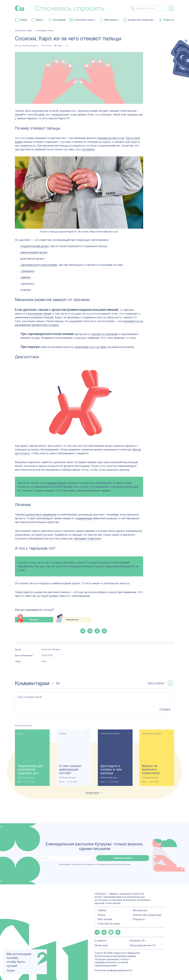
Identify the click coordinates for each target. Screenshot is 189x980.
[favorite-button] (67, 46)
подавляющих (84, 518)
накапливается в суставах (90, 347)
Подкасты (169, 20)
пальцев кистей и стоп (111, 138)
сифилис (25, 277)
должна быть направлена (41, 515)
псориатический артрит (35, 246)
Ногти (62, 782)
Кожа (103, 782)
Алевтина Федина (30, 46)
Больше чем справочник (140, 20)
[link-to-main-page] (20, 8)
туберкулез (27, 271)
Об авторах (101, 945)
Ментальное (111, 20)
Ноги (144, 782)
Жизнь (39, 20)
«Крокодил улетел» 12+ (143, 945)
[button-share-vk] (83, 631)
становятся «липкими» (104, 334)
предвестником (56, 483)
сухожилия (88, 149)
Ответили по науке (84, 20)
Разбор (23, 20)
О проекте (100, 941)
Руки (44, 661)
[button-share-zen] (111, 932)
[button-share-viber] (104, 631)
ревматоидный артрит (34, 252)
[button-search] (133, 8)
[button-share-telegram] (90, 631)
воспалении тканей (39, 314)
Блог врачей (59, 20)
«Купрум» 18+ (137, 941)
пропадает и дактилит (88, 538)
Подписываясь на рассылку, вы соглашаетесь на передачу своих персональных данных (95, 864)
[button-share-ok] (97, 631)
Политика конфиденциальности (113, 970)
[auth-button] (171, 8)
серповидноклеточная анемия (39, 265)
